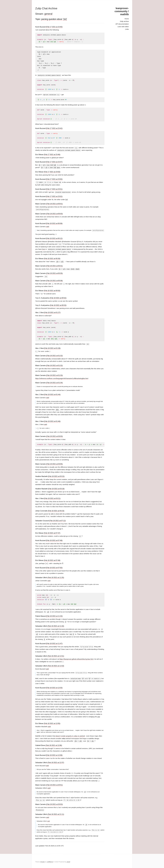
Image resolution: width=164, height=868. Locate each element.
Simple (43, 860)
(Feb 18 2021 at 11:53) (56, 664)
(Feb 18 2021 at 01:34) (54, 382)
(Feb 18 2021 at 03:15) (56, 475)
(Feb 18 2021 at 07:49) (52, 559)
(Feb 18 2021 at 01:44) (52, 394)
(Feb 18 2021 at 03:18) (56, 488)
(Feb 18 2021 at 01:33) (54, 374)
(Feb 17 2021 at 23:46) (52, 154)
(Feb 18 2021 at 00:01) (54, 203)
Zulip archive (124, 21)
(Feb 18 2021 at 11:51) (56, 654)
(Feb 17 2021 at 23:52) (54, 196)
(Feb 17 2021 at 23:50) (52, 172)
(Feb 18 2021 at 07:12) (57, 520)
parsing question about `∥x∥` (54, 19)
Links (127, 29)
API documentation (122, 24)
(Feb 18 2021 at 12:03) (54, 686)
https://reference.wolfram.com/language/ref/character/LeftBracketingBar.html (62, 377)
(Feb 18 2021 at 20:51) (54, 783)
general (48, 14)
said (47, 226)
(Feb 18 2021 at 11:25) (56, 576)
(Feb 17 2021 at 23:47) (54, 162)
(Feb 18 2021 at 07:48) (54, 539)
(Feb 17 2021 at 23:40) (54, 27)
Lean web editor (123, 27)
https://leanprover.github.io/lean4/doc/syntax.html (76, 657)
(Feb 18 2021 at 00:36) (54, 280)
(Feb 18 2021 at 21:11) (56, 813)
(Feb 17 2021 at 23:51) (54, 189)
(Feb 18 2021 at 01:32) (54, 355)
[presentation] (47, 562)
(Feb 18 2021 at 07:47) (52, 532)
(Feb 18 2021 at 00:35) (54, 273)
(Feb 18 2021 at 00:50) (52, 290)
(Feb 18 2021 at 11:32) (54, 615)
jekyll (68, 860)
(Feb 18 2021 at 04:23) (56, 510)
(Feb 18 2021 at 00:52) (58, 297)
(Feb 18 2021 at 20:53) (54, 803)
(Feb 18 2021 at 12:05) (52, 722)
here (44, 249)
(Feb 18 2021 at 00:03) (54, 213)
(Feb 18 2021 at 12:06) (54, 744)
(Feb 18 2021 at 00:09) (54, 223)
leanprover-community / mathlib (122, 11)
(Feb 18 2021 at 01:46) (52, 420)
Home (127, 19)
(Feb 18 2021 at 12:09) (54, 754)
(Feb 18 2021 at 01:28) (52, 347)
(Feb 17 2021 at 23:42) (54, 128)
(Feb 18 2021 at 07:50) (54, 566)
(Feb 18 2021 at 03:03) (54, 435)
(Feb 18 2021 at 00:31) (54, 265)
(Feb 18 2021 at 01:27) (52, 312)
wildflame (50, 860)
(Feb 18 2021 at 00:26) (52, 258)
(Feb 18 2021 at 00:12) (54, 238)
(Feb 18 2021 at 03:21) (52, 497)
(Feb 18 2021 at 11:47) (54, 642)
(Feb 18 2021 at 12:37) (56, 761)
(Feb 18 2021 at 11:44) (56, 625)
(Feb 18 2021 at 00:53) (58, 304)
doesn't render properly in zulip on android (70, 734)
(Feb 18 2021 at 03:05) (54, 463)
